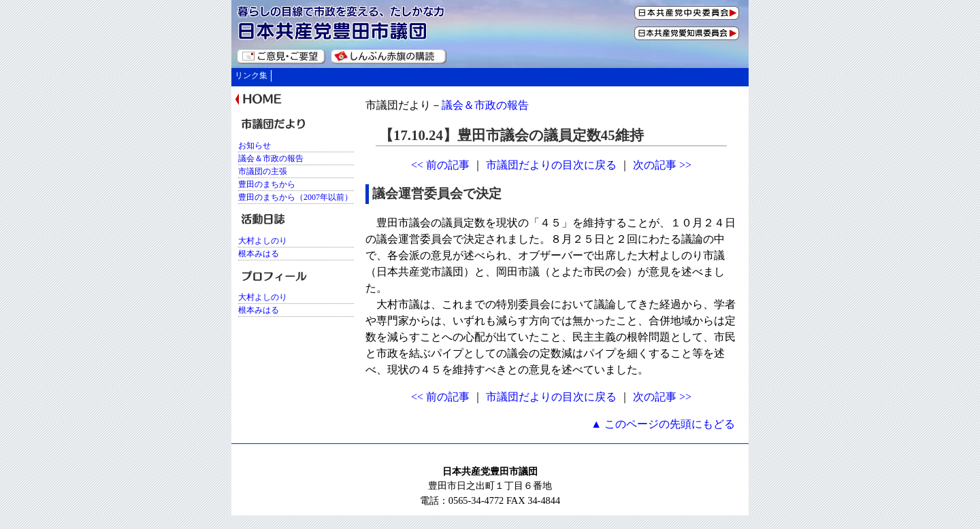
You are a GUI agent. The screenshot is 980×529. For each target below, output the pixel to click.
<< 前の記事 (440, 165)
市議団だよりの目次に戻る (551, 165)
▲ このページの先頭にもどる (663, 424)
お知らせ (255, 146)
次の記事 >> (662, 165)
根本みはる (259, 254)
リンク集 (251, 75)
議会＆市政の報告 (485, 105)
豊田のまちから (267, 184)
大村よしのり (263, 241)
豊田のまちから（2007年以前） (295, 197)
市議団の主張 (263, 171)
